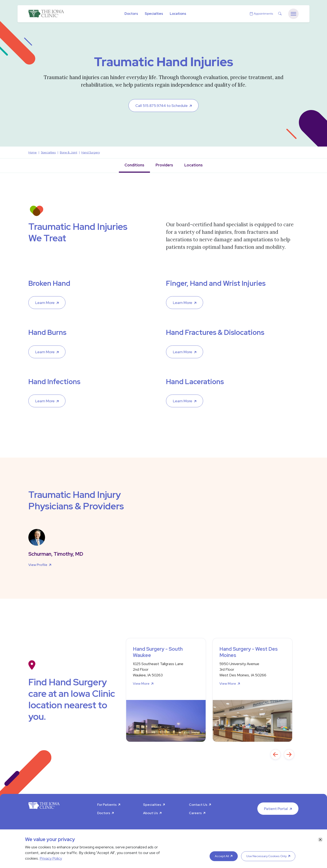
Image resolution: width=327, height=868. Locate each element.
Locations (178, 14)
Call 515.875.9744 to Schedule (162, 106)
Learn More (45, 303)
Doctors (131, 14)
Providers (164, 165)
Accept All (222, 856)
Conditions (134, 165)
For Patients (107, 805)
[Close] (320, 840)
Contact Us (198, 805)
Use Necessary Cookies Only (266, 856)
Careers (195, 813)
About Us (150, 813)
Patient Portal (276, 809)
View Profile (38, 565)
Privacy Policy (51, 858)
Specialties (154, 14)
